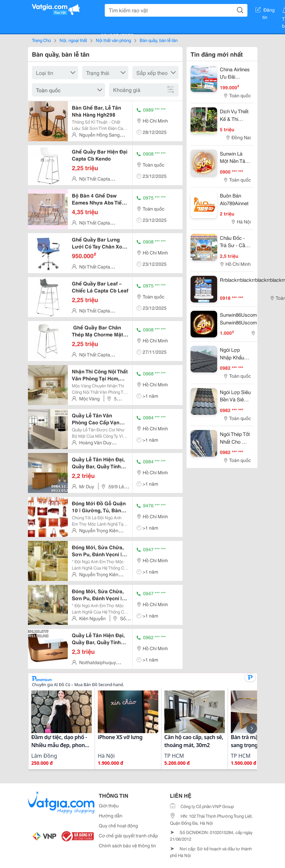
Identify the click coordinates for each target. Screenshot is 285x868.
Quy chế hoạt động (118, 825)
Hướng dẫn (111, 815)
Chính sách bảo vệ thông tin (127, 845)
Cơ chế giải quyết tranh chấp (128, 835)
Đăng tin (265, 11)
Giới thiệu (109, 805)
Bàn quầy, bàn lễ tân (159, 40)
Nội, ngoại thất (73, 40)
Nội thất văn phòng (113, 40)
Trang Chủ (41, 40)
